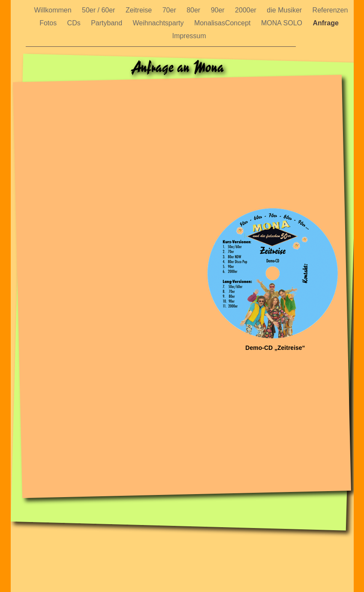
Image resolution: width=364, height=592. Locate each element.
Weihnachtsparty (159, 23)
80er (194, 10)
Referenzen (330, 10)
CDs (75, 23)
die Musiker (285, 10)
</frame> (184, 308)
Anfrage (325, 23)
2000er (247, 10)
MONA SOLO (283, 23)
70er (170, 10)
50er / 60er (99, 10)
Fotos (49, 23)
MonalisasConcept (223, 23)
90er (219, 10)
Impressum (189, 36)
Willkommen (54, 10)
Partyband (107, 23)
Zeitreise (140, 10)
